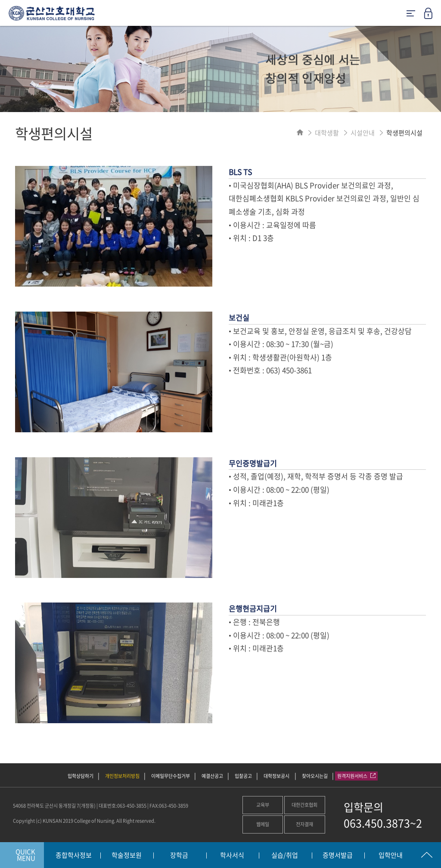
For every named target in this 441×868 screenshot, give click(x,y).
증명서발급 (338, 856)
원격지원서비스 (356, 776)
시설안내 (363, 133)
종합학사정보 (74, 856)
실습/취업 (285, 856)
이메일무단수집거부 (171, 776)
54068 (19, 806)
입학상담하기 (81, 776)
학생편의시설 (404, 133)
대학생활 (327, 133)
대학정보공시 (277, 776)
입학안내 (391, 856)
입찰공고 (243, 776)
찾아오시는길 (315, 776)
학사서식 (232, 856)
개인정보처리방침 (122, 776)
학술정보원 (127, 856)
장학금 (179, 856)
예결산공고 (212, 776)
